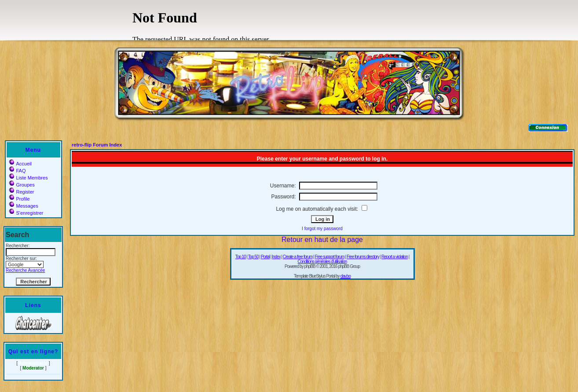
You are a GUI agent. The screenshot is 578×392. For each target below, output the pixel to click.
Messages (24, 206)
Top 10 (241, 257)
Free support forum (330, 257)
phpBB (310, 266)
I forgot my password (322, 229)
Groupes (22, 185)
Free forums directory (363, 257)
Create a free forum (298, 257)
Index (276, 257)
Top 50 (253, 257)
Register (22, 192)
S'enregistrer (26, 213)
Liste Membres (28, 178)
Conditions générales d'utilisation (322, 262)
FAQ (17, 171)
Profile (19, 199)
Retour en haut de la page (322, 240)
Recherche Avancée (25, 270)
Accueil (20, 164)
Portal (265, 257)
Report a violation (395, 257)
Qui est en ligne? (33, 352)
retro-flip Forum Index (97, 145)
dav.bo (346, 276)
